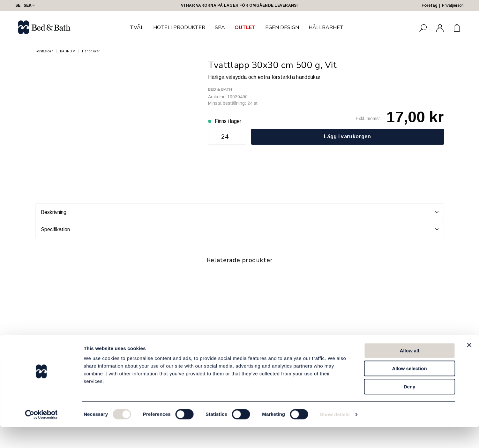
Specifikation (240, 229)
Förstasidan (45, 51)
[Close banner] (469, 366)
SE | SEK (26, 5)
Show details (335, 435)
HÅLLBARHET (326, 27)
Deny (410, 408)
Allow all (410, 372)
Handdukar (91, 51)
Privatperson (453, 5)
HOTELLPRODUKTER (179, 27)
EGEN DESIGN (282, 27)
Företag (430, 5)
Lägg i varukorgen (347, 137)
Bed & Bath (220, 89)
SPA (220, 27)
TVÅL (137, 27)
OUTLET (245, 27)
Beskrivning (240, 212)
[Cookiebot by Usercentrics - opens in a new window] (41, 436)
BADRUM (68, 51)
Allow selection (409, 390)
